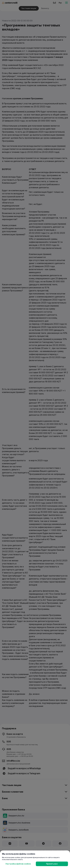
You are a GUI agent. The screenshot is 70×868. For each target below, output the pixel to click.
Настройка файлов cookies (18, 864)
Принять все (52, 864)
